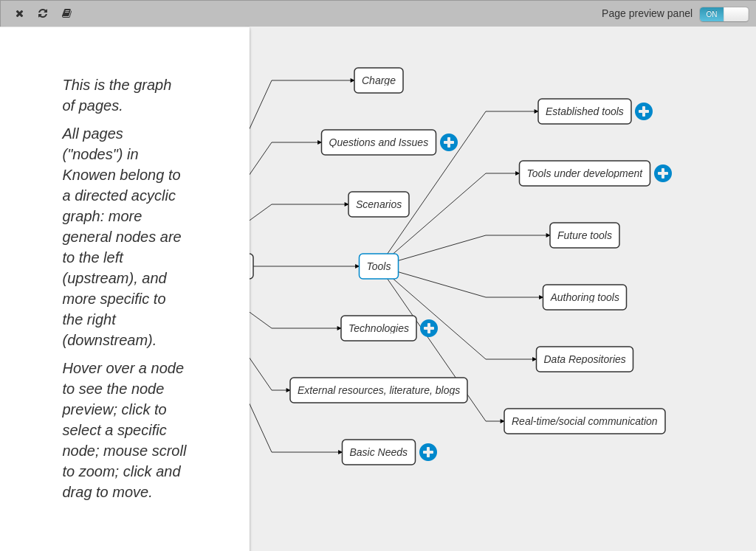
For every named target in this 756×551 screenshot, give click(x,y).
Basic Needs (379, 452)
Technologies (379, 328)
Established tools (585, 111)
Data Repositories (585, 359)
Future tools (585, 235)
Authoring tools (585, 297)
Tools (379, 266)
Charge (379, 80)
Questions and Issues (379, 142)
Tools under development (585, 173)
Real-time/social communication (585, 421)
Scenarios (379, 204)
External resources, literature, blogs (379, 390)
